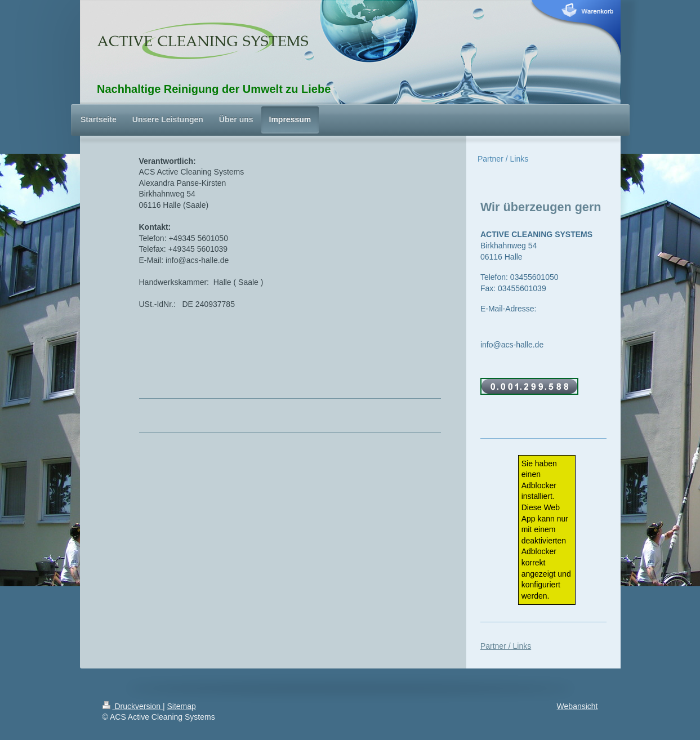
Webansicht (578, 706)
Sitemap (182, 706)
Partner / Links (506, 646)
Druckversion (133, 706)
